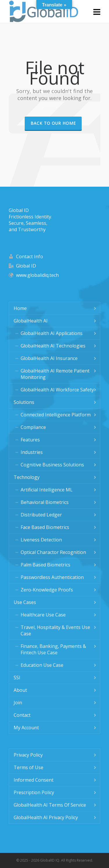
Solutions (24, 402)
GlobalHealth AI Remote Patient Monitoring (55, 374)
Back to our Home (53, 123)
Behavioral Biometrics (45, 502)
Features (30, 440)
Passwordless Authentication (52, 577)
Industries (32, 452)
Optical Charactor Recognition (53, 552)
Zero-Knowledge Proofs (47, 590)
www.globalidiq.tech (37, 275)
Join (18, 703)
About (20, 690)
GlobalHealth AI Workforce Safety (57, 390)
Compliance (33, 427)
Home (20, 308)
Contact (22, 715)
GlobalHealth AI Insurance (49, 358)
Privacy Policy (28, 755)
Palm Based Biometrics (45, 565)
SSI (17, 678)
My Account (26, 728)
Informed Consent (34, 780)
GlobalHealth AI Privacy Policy (46, 817)
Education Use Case (42, 665)
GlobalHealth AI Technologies (53, 346)
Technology (27, 477)
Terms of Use (28, 767)
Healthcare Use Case (43, 615)
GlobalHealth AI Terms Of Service (50, 805)
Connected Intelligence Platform (56, 415)
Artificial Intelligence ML (47, 490)
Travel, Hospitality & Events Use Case (55, 630)
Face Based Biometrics (45, 527)
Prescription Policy (34, 792)
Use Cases (25, 602)
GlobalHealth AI (31, 321)
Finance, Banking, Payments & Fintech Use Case (53, 649)
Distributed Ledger (41, 515)
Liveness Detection (41, 540)
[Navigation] (97, 12)
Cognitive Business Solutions (52, 465)
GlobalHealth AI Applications (52, 333)
